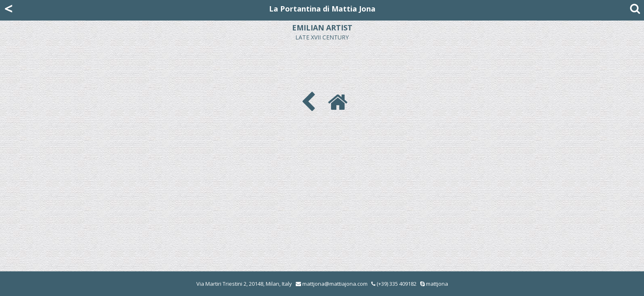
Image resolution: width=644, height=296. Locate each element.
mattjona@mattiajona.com (335, 284)
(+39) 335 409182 (394, 284)
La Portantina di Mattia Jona (322, 9)
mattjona (437, 284)
